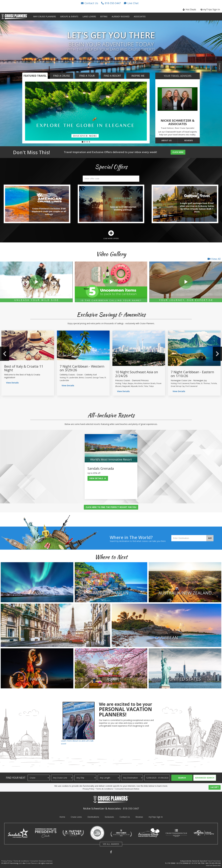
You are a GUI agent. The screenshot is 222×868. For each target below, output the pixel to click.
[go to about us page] (178, 99)
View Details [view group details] (12, 383)
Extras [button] (104, 16)
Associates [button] (140, 16)
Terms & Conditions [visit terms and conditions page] (105, 789)
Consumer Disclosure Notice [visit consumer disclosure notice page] (127, 789)
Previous (5, 354)
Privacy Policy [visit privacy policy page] (88, 789)
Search (182, 778)
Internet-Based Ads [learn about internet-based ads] (213, 865)
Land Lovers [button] (89, 16)
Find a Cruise (62, 76)
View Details (98, 478)
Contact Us (125, 817)
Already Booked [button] (121, 16)
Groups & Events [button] (69, 16)
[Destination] (132, 778)
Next (217, 354)
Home (62, 817)
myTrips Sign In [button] (210, 9)
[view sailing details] (83, 345)
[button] (89, 3)
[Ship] (85, 778)
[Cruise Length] (109, 778)
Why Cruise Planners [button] (45, 16)
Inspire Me (138, 76)
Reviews (189, 140)
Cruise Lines (76, 817)
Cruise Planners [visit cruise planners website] (32, 863)
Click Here (178, 152)
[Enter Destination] (189, 538)
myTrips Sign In (156, 817)
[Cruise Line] (62, 778)
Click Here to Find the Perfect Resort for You (111, 507)
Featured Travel (35, 76)
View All (214, 259)
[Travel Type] (39, 778)
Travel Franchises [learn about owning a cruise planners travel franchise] (214, 861)
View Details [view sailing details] (68, 385)
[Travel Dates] (157, 778)
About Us (166, 140)
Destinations (93, 817)
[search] (111, 179)
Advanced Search (205, 778)
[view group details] (28, 345)
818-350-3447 (131, 808)
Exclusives (109, 817)
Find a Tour (87, 76)
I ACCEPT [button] (215, 787)
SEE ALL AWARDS (111, 844)
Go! (210, 538)
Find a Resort (112, 76)
